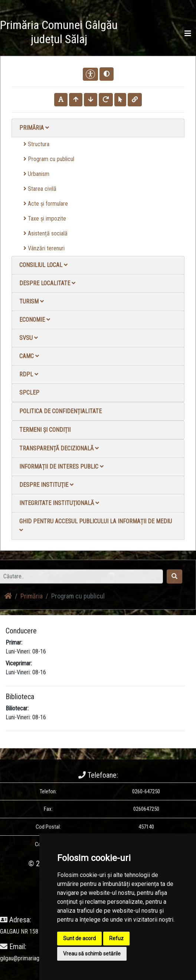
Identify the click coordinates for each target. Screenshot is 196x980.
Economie (35, 320)
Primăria (34, 128)
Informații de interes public (61, 467)
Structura (36, 144)
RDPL (29, 374)
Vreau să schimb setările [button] (92, 954)
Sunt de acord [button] (79, 938)
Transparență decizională (59, 448)
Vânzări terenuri (44, 248)
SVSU (29, 338)
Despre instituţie (46, 485)
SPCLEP (29, 393)
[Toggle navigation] (188, 33)
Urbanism (36, 174)
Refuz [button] (116, 938)
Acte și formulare (46, 204)
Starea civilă (40, 189)
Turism (32, 301)
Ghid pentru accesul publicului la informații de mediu (96, 525)
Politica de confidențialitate (61, 411)
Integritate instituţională (59, 503)
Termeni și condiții (45, 430)
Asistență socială (45, 233)
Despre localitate (47, 283)
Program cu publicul (49, 159)
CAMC (29, 356)
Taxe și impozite (45, 219)
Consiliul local (43, 265)
